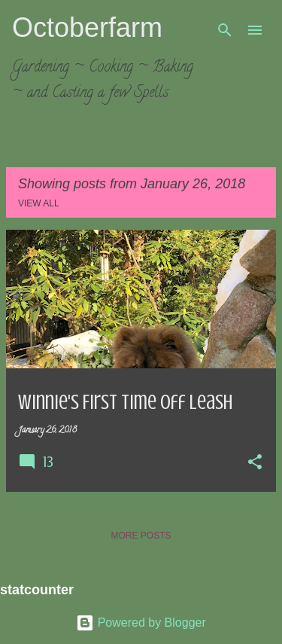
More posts (141, 536)
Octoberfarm (87, 27)
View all (39, 203)
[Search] (225, 30)
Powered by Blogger (141, 623)
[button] (255, 463)
